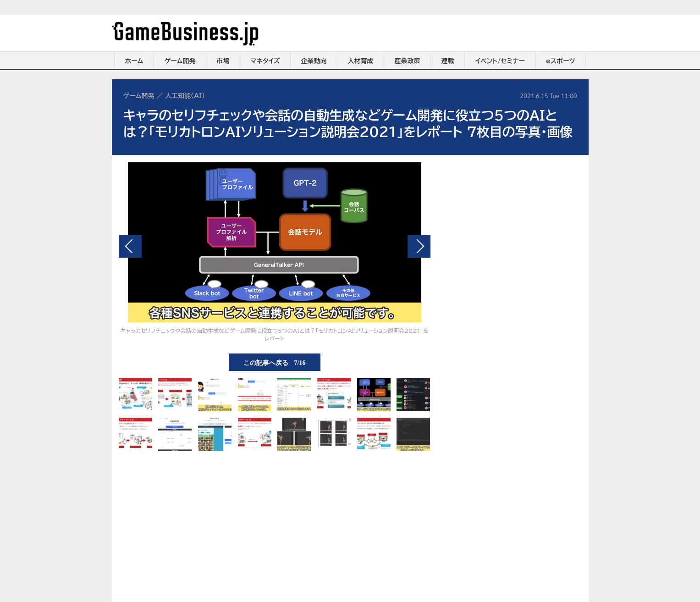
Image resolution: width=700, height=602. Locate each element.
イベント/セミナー (500, 61)
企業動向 (314, 61)
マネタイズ (265, 61)
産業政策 (408, 61)
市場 (223, 61)
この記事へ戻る (275, 362)
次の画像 (419, 246)
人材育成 (361, 61)
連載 (448, 61)
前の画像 (130, 246)
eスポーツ (560, 61)
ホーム (134, 61)
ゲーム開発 (180, 61)
